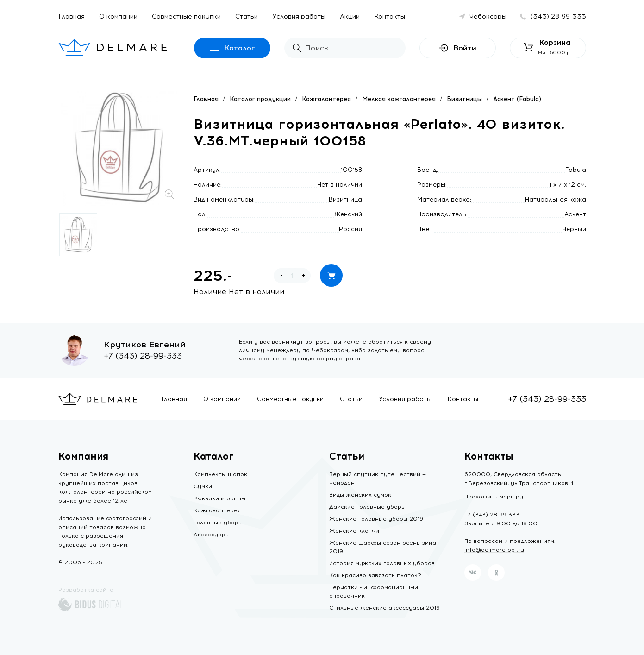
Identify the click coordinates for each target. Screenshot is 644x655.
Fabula (576, 170)
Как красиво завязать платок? (375, 575)
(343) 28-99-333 (558, 16)
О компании (118, 16)
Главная (72, 16)
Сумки (203, 486)
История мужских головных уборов (382, 563)
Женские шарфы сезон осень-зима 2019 (383, 547)
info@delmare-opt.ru (494, 550)
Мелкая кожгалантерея (399, 99)
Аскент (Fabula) (517, 99)
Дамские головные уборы (367, 507)
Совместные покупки (186, 16)
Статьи (247, 16)
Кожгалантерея (326, 99)
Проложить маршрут (495, 497)
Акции (350, 16)
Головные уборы (218, 523)
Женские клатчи (354, 531)
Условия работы (299, 16)
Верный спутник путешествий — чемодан (378, 479)
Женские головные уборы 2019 (376, 519)
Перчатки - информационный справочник (374, 592)
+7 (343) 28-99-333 (143, 356)
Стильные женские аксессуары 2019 (385, 608)
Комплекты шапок (220, 474)
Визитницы (464, 99)
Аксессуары (212, 535)
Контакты (390, 16)
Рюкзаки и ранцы (219, 498)
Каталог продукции (260, 99)
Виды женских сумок (360, 495)
